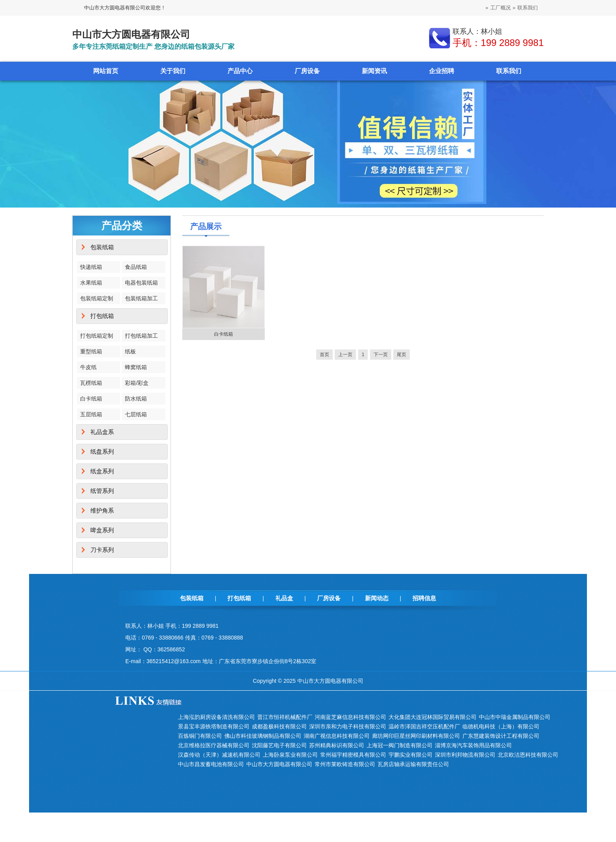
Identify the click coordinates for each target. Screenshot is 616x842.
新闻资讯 (374, 71)
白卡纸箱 (91, 399)
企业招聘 (442, 71)
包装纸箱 (102, 247)
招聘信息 (424, 598)
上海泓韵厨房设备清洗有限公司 (216, 717)
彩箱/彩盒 (137, 383)
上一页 (345, 355)
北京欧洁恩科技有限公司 (528, 755)
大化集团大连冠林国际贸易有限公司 (433, 717)
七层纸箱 (136, 414)
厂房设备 (307, 71)
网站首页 (106, 71)
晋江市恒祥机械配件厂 (285, 717)
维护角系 (102, 510)
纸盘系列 (102, 451)
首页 (324, 355)
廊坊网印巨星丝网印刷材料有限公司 (416, 736)
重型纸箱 (91, 351)
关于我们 (173, 71)
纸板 (130, 351)
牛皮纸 (88, 367)
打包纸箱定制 (97, 336)
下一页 (381, 355)
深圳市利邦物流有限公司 (465, 755)
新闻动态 (377, 598)
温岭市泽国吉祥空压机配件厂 (424, 726)
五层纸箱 (91, 414)
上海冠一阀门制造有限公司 (400, 745)
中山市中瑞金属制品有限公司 (515, 717)
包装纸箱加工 (141, 298)
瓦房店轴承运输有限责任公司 (413, 764)
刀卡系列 (102, 550)
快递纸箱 (91, 267)
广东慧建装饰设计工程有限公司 (501, 736)
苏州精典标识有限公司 (337, 745)
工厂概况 (500, 8)
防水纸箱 (136, 399)
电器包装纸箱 (141, 283)
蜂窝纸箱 (136, 367)
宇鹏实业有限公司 (411, 755)
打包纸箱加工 (141, 336)
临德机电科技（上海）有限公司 (501, 726)
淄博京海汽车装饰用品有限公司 (473, 745)
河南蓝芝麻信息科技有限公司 (350, 717)
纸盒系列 (102, 471)
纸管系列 (102, 491)
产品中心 (240, 71)
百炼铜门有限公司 (200, 736)
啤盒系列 (102, 530)
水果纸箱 (91, 283)
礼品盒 (284, 598)
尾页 (401, 355)
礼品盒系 (102, 432)
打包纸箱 (102, 316)
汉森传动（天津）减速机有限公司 (219, 755)
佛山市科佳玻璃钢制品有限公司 (263, 736)
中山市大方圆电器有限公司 (279, 764)
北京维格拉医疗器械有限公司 (214, 745)
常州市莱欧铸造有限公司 (345, 764)
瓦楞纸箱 (91, 383)
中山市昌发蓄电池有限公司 (211, 764)
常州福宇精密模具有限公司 (353, 755)
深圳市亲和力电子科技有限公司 (348, 726)
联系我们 (528, 8)
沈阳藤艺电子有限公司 (279, 745)
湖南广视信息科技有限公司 (337, 736)
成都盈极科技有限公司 (279, 726)
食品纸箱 (136, 267)
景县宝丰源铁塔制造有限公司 (214, 726)
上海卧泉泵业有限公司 (290, 755)
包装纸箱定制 (97, 298)
